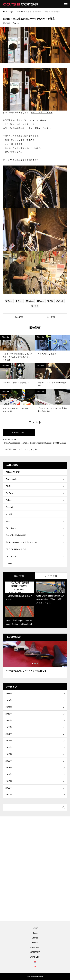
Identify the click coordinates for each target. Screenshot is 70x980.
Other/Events (12, 556)
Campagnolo (11, 479)
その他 (9, 563)
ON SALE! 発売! (13, 472)
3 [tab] (38, 663)
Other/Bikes (11, 528)
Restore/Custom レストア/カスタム (21, 542)
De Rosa (10, 493)
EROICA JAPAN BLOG (16, 549)
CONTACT (35, 952)
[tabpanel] (35, 659)
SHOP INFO (35, 947)
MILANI (9, 514)
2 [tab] (35, 663)
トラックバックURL (10, 440)
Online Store (35, 957)
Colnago (9, 500)
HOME (35, 928)
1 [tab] (33, 663)
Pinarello (16, 23)
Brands (35, 938)
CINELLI (10, 486)
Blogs (35, 933)
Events (35, 943)
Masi (8, 521)
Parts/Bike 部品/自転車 (16, 535)
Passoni (9, 507)
